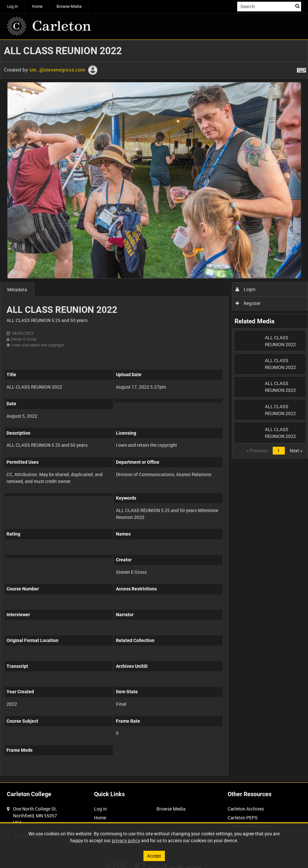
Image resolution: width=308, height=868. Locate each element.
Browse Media (69, 6)
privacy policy (126, 840)
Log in (13, 6)
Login (245, 289)
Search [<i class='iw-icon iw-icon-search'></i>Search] (297, 6)
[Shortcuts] (301, 69)
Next (296, 450)
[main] (154, 411)
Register (248, 303)
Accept (154, 856)
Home (37, 6)
